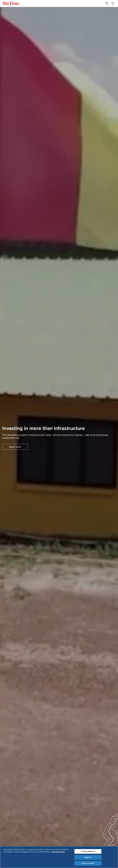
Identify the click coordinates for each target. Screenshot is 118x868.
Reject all (88, 857)
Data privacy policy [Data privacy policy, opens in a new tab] (58, 852)
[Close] (114, 857)
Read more (15, 447)
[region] (59, 857)
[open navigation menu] (113, 3)
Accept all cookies (88, 863)
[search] (107, 3)
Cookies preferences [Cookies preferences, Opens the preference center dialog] (88, 851)
